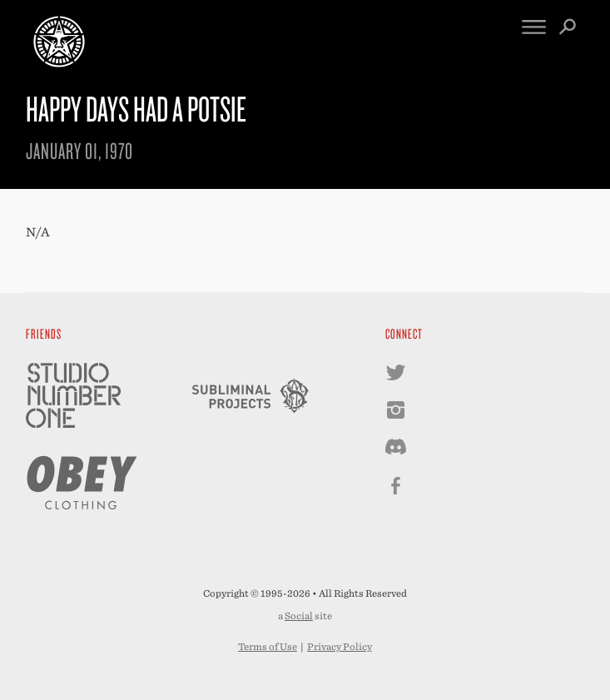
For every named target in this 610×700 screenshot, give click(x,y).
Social (299, 616)
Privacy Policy (340, 647)
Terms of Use (268, 647)
